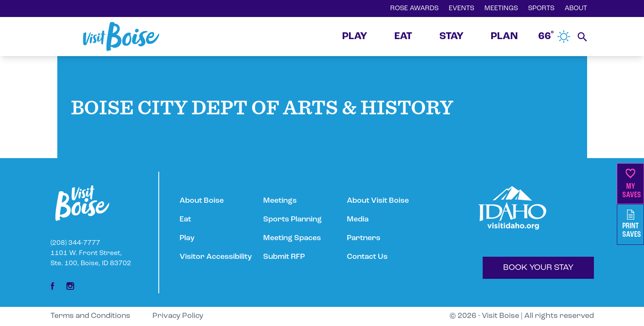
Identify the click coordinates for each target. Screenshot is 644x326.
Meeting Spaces (292, 238)
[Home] (121, 37)
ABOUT (576, 9)
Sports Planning (292, 220)
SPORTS (541, 9)
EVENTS (461, 9)
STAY (451, 37)
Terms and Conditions (90, 316)
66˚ (554, 37)
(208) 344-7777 (75, 243)
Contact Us (367, 257)
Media (358, 220)
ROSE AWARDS (414, 9)
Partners (364, 238)
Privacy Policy (178, 316)
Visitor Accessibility (216, 257)
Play (187, 238)
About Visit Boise (378, 201)
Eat (185, 220)
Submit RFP (284, 257)
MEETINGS (501, 9)
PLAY (355, 37)
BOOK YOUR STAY (538, 268)
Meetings (280, 201)
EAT (403, 37)
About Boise (202, 201)
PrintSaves (632, 224)
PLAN (504, 37)
